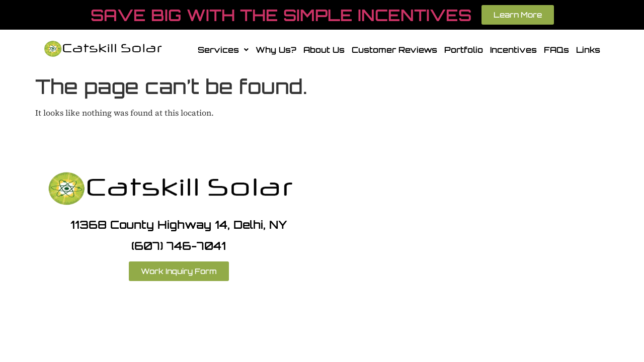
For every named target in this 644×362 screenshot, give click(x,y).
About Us (324, 50)
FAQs (556, 50)
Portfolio (464, 50)
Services (223, 50)
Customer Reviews (394, 50)
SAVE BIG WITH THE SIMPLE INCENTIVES (281, 15)
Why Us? (276, 50)
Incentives (513, 50)
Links (588, 50)
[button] (223, 50)
